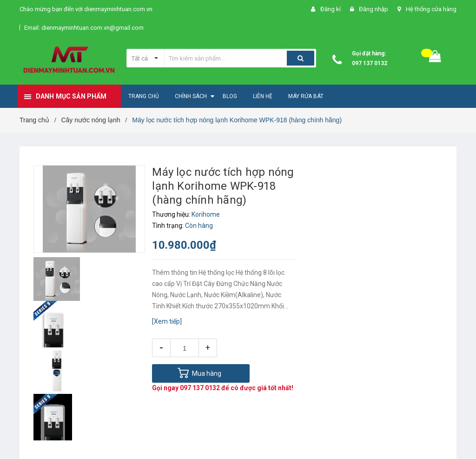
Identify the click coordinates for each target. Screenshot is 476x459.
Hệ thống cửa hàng (431, 9)
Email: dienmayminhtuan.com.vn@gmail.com (84, 28)
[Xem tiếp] (167, 321)
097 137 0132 (370, 63)
